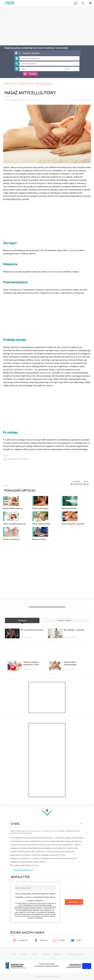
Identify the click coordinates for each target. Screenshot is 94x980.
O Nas (13, 954)
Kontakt (24, 954)
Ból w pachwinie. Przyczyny (32, 630)
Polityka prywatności (75, 954)
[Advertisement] (46, 25)
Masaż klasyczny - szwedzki (73, 524)
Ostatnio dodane (64, 620)
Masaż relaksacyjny (40, 508)
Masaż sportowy (39, 539)
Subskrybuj (75, 902)
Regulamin (58, 954)
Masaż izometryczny (11, 539)
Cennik (35, 954)
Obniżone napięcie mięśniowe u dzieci (31, 663)
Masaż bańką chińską (41, 524)
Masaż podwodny (69, 508)
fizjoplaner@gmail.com (22, 870)
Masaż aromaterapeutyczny (14, 524)
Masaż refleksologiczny (13, 508)
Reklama (46, 954)
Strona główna (10, 83)
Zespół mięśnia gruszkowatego (70, 663)
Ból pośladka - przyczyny (74, 630)
